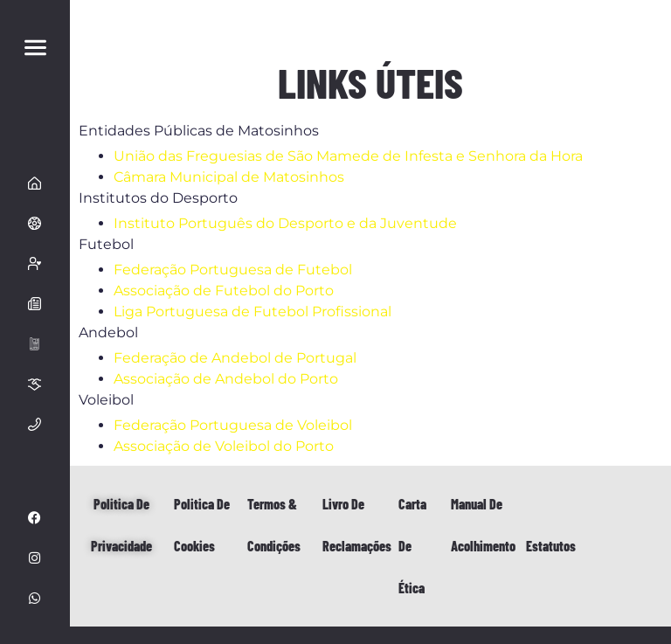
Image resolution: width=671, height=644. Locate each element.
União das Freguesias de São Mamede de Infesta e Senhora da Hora (348, 156)
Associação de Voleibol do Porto (224, 446)
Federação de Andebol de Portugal (235, 358)
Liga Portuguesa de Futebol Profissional (252, 312)
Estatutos (551, 546)
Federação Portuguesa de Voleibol (233, 425)
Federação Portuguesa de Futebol (233, 270)
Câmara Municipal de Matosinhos (229, 177)
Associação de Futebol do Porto (224, 291)
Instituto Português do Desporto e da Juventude (285, 223)
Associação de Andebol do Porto (226, 379)
